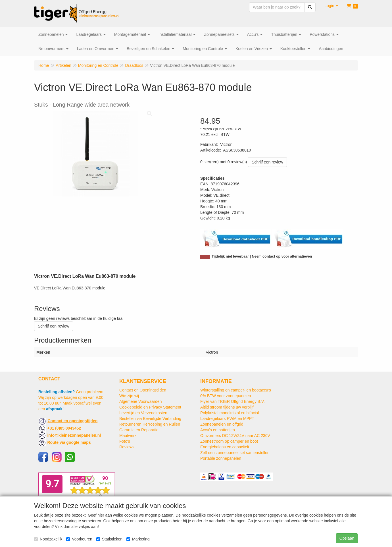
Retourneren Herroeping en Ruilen (150, 424)
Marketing (138, 539)
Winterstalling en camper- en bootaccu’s (236, 390)
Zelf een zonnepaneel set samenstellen (235, 453)
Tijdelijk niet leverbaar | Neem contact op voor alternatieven (262, 256)
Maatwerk (128, 436)
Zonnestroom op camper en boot (229, 441)
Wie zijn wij (129, 396)
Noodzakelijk (48, 539)
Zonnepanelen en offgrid (222, 424)
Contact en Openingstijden (143, 390)
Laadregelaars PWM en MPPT (227, 418)
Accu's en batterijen (218, 430)
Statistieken (109, 539)
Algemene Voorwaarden (140, 401)
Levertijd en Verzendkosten (143, 413)
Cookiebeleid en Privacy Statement (150, 407)
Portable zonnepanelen (221, 458)
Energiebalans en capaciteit (225, 447)
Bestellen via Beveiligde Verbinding (150, 418)
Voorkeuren (79, 539)
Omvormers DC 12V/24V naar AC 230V (235, 436)
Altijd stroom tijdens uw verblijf (227, 407)
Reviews (127, 447)
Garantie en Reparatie (139, 430)
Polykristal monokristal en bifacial (230, 413)
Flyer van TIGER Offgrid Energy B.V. (233, 401)
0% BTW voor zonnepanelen (226, 396)
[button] (331, 6)
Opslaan (347, 538)
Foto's (125, 441)
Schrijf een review (267, 162)
